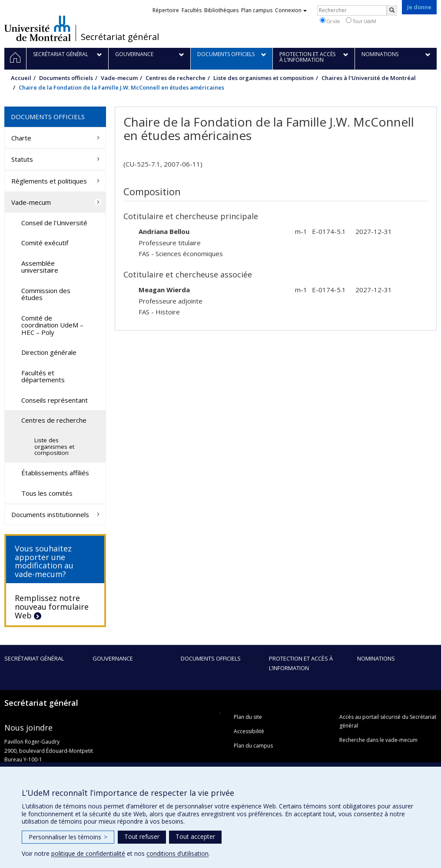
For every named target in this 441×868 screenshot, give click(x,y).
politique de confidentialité (88, 853)
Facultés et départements (43, 376)
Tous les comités (47, 493)
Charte (21, 138)
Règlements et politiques (49, 181)
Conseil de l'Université (54, 223)
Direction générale (49, 352)
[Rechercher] (392, 10)
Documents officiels (66, 78)
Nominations (376, 658)
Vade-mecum (119, 78)
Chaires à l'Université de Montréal (369, 78)
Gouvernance (113, 658)
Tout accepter (195, 836)
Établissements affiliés (55, 473)
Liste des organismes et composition (264, 78)
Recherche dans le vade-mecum (378, 740)
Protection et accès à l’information (301, 663)
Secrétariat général (120, 37)
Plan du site (248, 717)
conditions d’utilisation (177, 853)
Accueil (21, 78)
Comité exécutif (45, 243)
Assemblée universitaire (40, 267)
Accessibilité (249, 731)
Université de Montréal (38, 28)
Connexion (291, 10)
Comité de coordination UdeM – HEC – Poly (52, 325)
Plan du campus (253, 746)
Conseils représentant (55, 400)
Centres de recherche (176, 78)
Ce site (330, 21)
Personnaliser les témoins (68, 837)
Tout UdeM (361, 21)
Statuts (22, 159)
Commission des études (46, 294)
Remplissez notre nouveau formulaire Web (52, 607)
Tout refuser (142, 836)
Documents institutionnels (50, 514)
